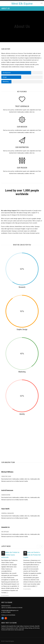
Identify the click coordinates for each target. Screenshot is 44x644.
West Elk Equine (22, 4)
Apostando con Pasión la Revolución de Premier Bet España (32, 555)
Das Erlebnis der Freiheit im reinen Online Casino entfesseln (10, 555)
